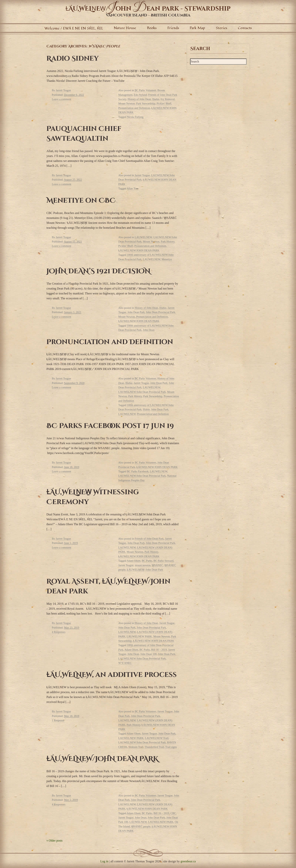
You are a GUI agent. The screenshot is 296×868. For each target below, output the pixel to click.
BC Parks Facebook (138, 471)
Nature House (125, 28)
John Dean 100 (149, 654)
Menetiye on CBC (81, 201)
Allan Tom (133, 188)
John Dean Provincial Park (161, 312)
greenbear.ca (188, 861)
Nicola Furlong (135, 117)
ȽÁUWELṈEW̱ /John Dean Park (145, 570)
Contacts (245, 28)
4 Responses (59, 632)
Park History (168, 242)
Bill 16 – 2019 (159, 650)
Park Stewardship (146, 103)
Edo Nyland (140, 95)
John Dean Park (136, 312)
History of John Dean (139, 99)
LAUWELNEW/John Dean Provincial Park (142, 392)
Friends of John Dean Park (149, 539)
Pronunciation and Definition (134, 108)
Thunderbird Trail (154, 747)
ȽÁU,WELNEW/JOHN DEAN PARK (102, 759)
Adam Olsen (134, 561)
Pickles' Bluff (164, 103)
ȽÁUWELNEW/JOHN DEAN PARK (139, 250)
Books (152, 28)
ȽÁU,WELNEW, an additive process (112, 675)
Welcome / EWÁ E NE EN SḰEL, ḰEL (74, 28)
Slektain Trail (136, 747)
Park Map (197, 28)
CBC (173, 813)
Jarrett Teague (63, 90)
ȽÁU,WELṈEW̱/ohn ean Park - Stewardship (148, 9)
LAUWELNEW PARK (139, 636)
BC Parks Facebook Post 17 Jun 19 (110, 426)
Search (200, 49)
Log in (104, 861)
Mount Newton (127, 103)
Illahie (156, 99)
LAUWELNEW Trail (157, 738)
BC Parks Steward (163, 561)
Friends (173, 28)
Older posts (54, 841)
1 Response (58, 720)
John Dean (149, 330)
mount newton (143, 565)
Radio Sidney (72, 59)
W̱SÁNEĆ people (141, 826)
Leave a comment (62, 99)
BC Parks (147, 561)
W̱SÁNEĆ (157, 565)
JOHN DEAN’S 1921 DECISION (98, 271)
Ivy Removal (168, 99)
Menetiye (167, 259)
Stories (222, 28)
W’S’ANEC (125, 663)
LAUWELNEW (143, 237)
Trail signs (171, 747)
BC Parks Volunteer (145, 90)
